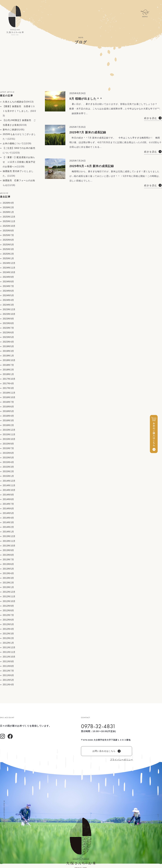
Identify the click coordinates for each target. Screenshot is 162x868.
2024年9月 (8, 277)
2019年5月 (8, 346)
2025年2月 (8, 254)
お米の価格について (13, 143)
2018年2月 (8, 370)
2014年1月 (8, 532)
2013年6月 (8, 564)
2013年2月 (8, 583)
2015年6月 (8, 453)
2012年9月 (8, 606)
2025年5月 (8, 245)
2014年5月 (8, 513)
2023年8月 (8, 323)
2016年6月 (8, 407)
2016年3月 (8, 420)
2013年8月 (8, 555)
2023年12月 (9, 309)
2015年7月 (8, 448)
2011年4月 (8, 685)
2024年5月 (8, 295)
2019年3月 (8, 351)
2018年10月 (9, 360)
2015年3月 (8, 467)
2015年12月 (9, 430)
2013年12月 (9, 536)
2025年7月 (8, 235)
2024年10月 (9, 272)
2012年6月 (8, 620)
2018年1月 (8, 374)
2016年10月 (9, 397)
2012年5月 (8, 624)
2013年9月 (8, 550)
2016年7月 (8, 402)
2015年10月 (9, 439)
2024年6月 (8, 291)
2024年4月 (8, 300)
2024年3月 (8, 305)
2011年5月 (8, 680)
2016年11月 (9, 393)
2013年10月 (9, 546)
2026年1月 (8, 212)
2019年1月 (8, 356)
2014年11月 (9, 485)
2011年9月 (8, 661)
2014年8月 (8, 499)
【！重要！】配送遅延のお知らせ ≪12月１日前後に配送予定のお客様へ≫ (19, 162)
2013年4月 (8, 573)
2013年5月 (8, 569)
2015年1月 (8, 476)
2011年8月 (8, 666)
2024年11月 (9, 268)
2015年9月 (8, 444)
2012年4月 (8, 629)
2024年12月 (9, 263)
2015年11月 (9, 434)
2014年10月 (9, 490)
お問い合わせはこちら (107, 751)
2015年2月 (8, 471)
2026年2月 (8, 207)
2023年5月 (8, 337)
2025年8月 (8, 231)
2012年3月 (8, 634)
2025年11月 (9, 221)
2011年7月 (8, 671)
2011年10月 (9, 657)
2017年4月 (8, 384)
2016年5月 (8, 411)
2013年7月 (8, 560)
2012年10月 (9, 601)
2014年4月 (8, 518)
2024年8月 (8, 282)
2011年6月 (8, 675)
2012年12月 (9, 592)
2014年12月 (9, 481)
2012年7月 (8, 615)
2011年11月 (9, 652)
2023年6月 (8, 333)
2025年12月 (9, 217)
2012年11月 (9, 596)
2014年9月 (8, 495)
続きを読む (151, 118)
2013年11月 (9, 541)
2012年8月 (8, 610)
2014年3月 (8, 522)
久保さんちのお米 (15, 20)
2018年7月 (8, 365)
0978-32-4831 (98, 726)
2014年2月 (8, 527)
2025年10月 (9, 226)
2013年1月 (8, 587)
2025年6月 (8, 240)
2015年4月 (8, 462)
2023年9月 (8, 319)
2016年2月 (8, 425)
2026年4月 (8, 203)
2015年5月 (8, 458)
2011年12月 (9, 647)
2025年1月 (8, 258)
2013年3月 (8, 578)
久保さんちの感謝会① (14, 102)
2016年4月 (8, 416)
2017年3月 (8, 388)
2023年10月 (9, 314)
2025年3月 (8, 249)
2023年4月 (8, 342)
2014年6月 (8, 509)
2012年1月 (8, 643)
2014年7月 (8, 504)
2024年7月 (8, 286)
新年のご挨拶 (10, 130)
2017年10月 (9, 379)
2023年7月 (8, 328)
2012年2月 (8, 638)
